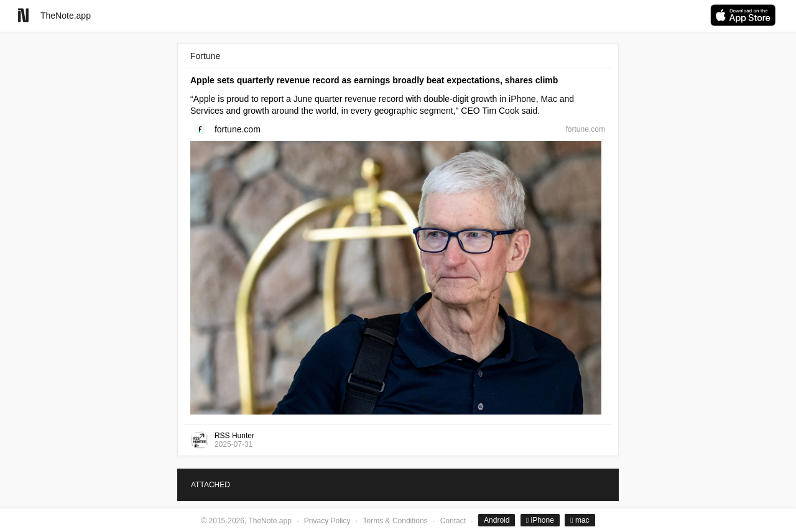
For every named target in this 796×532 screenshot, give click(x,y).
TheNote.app (66, 16)
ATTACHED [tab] (211, 485)
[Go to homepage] (23, 15)
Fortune (205, 56)
